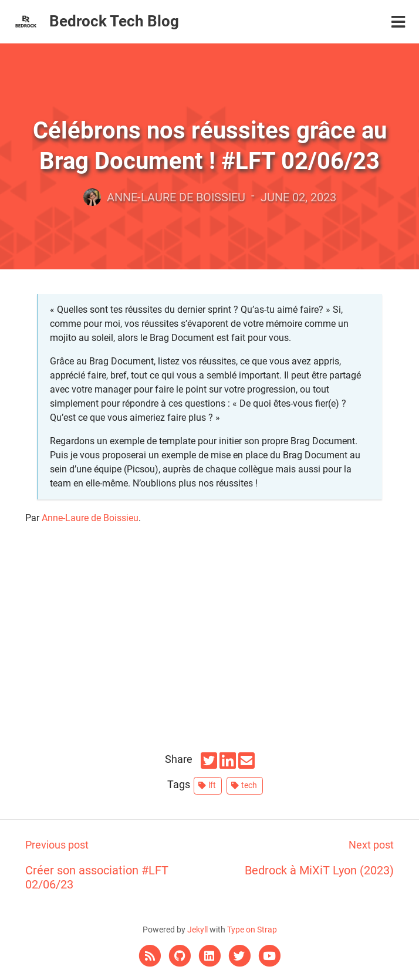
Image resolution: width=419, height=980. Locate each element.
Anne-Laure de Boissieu (90, 518)
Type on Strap (252, 930)
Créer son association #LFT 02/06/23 (117, 864)
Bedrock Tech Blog (114, 21)
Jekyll (197, 930)
